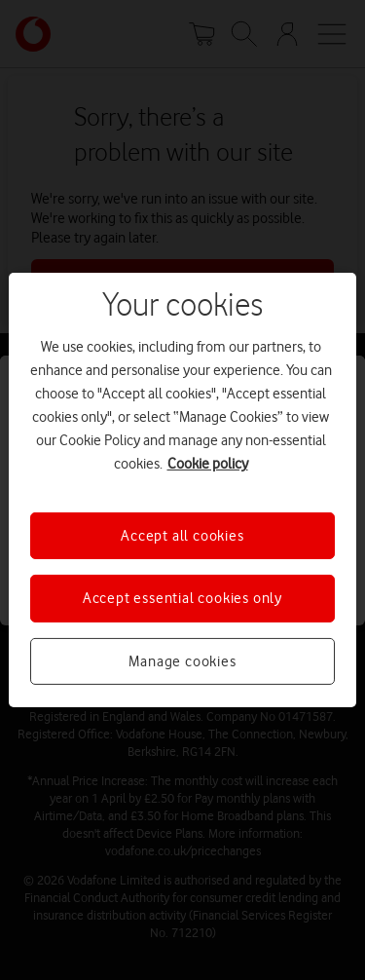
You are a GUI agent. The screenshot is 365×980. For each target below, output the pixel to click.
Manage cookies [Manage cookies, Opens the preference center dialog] (182, 661)
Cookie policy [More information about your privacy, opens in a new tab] (208, 464)
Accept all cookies (182, 536)
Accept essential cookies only (182, 598)
